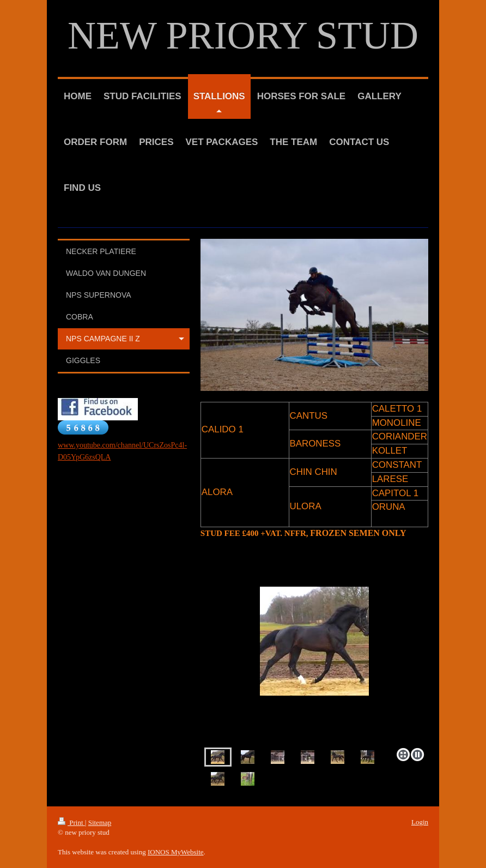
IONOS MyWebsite (176, 852)
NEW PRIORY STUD (243, 35)
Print (71, 822)
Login (420, 822)
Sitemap (100, 822)
